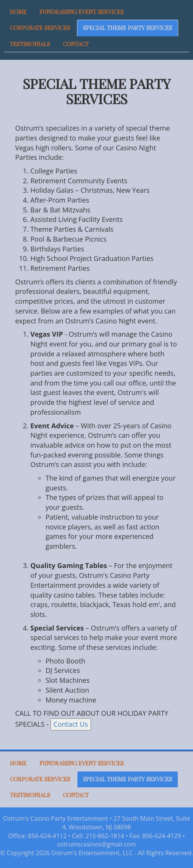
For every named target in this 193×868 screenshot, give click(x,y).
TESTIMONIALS (30, 44)
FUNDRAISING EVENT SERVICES (82, 12)
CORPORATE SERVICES (40, 28)
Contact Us (71, 724)
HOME (18, 12)
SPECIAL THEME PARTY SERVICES (128, 28)
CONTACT (76, 44)
